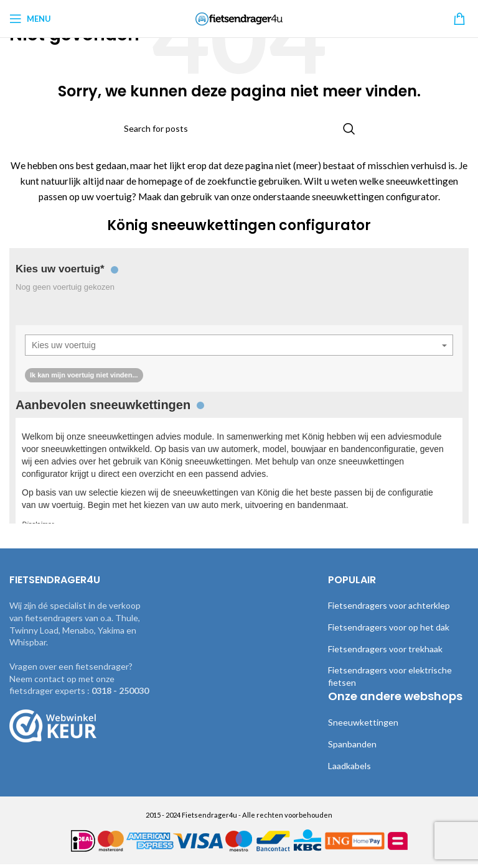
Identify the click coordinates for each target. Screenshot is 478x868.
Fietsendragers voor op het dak (388, 642)
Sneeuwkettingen (361, 737)
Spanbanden (353, 759)
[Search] (239, 129)
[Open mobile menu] (30, 19)
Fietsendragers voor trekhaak (385, 663)
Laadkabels (350, 780)
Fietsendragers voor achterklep (388, 621)
